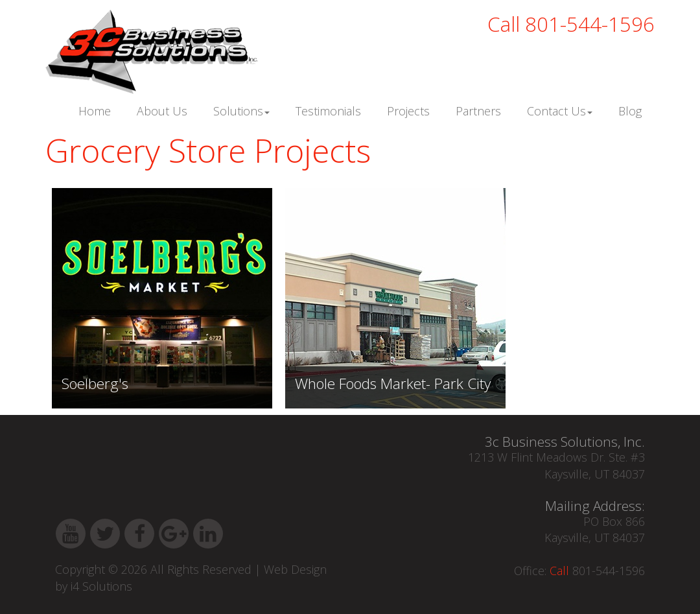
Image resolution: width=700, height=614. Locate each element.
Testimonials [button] (328, 111)
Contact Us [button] (560, 111)
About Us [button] (162, 111)
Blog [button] (630, 111)
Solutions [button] (241, 111)
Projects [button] (408, 111)
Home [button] (95, 111)
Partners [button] (478, 111)
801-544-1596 (571, 24)
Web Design (295, 569)
